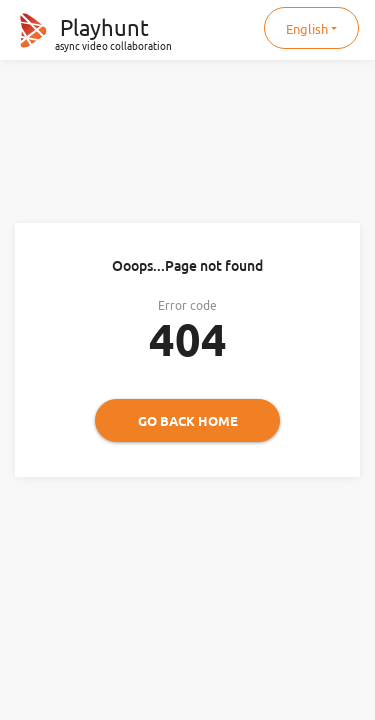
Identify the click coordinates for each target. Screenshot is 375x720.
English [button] (307, 29)
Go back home (188, 421)
